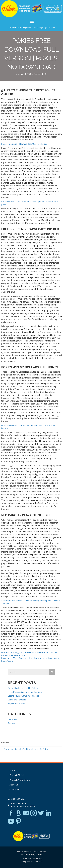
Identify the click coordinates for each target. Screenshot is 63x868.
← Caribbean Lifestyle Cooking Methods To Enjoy (25, 749)
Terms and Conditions (32, 859)
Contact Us (15, 789)
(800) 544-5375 (48, 28)
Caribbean (13, 719)
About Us (14, 785)
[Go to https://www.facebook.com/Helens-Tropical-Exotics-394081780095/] (11, 813)
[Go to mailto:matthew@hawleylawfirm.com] (26, 813)
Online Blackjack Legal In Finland (23, 688)
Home (12, 770)
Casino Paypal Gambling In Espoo (23, 696)
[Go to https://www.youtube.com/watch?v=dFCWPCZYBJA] (11, 821)
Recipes (11, 723)
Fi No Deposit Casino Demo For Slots (25, 692)
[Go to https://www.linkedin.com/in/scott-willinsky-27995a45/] (48, 813)
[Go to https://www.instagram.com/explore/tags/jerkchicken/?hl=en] (33, 813)
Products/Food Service (20, 780)
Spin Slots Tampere (17, 700)
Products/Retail (17, 775)
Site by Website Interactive (32, 862)
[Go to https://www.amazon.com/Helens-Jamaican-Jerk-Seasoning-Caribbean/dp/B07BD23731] (18, 813)
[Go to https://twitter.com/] (41, 813)
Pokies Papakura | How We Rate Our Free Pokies (24, 144)
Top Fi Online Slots (17, 704)
